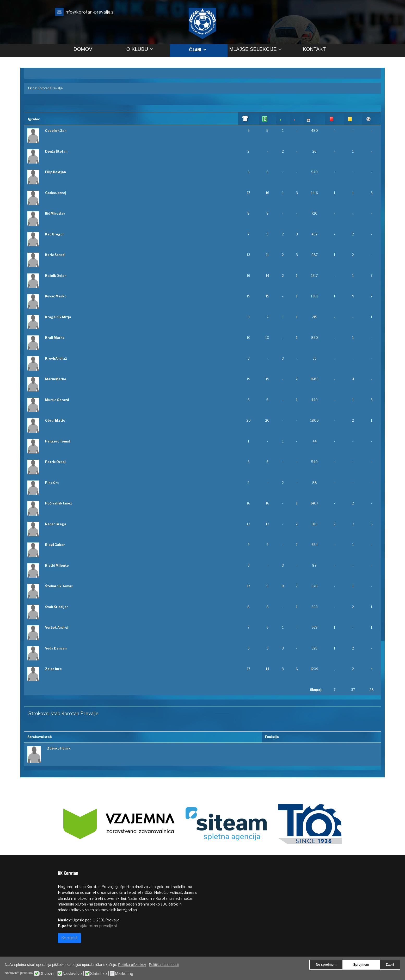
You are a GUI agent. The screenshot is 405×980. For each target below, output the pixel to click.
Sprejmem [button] (361, 965)
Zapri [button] (390, 965)
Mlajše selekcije (253, 49)
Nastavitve (72, 974)
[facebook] (341, 13)
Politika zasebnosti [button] (164, 965)
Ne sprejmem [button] (326, 965)
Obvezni (47, 974)
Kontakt (314, 49)
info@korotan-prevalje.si (89, 12)
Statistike (98, 974)
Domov (83, 49)
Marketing (124, 974)
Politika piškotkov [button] (132, 965)
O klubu (137, 49)
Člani (195, 49)
